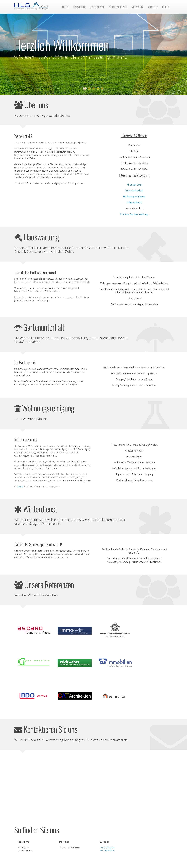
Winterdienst (137, 7)
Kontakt (166, 7)
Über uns (65, 7)
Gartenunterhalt (97, 7)
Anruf (20, 487)
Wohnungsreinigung (118, 7)
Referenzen (153, 7)
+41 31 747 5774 (107, 848)
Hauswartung (79, 7)
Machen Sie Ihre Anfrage (134, 215)
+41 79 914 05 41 (107, 850)
